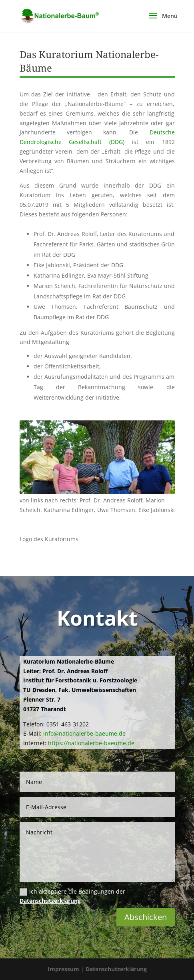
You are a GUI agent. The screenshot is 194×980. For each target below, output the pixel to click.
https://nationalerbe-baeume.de (91, 743)
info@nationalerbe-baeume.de (84, 733)
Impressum (64, 969)
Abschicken (146, 917)
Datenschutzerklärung (50, 901)
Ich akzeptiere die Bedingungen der (72, 896)
